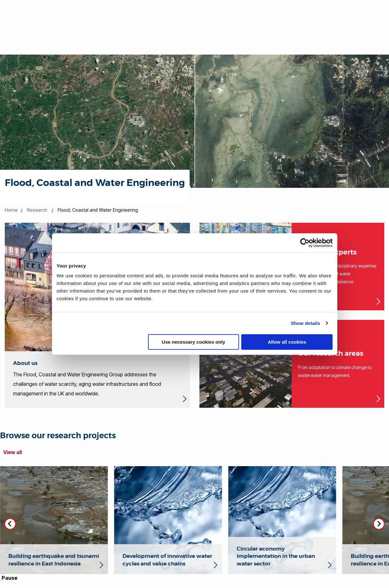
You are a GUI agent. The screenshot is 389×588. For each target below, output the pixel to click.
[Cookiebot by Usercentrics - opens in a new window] (305, 243)
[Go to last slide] (10, 524)
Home (11, 210)
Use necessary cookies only (193, 342)
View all (13, 452)
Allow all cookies (287, 342)
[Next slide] (379, 524)
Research (37, 210)
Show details (305, 323)
